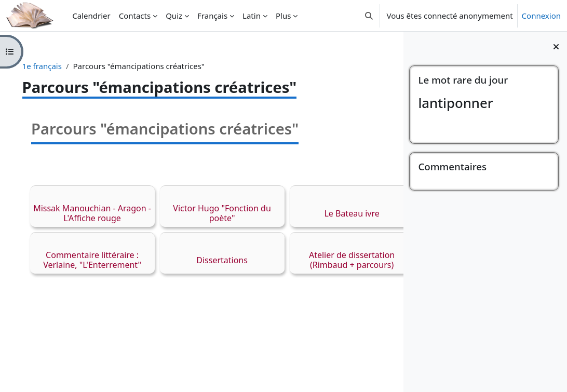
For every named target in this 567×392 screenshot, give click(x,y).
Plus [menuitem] (283, 16)
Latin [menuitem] (252, 16)
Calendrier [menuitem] (91, 16)
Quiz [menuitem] (174, 16)
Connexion (541, 16)
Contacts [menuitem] (135, 16)
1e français (57, 66)
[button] (369, 16)
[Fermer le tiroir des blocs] (556, 47)
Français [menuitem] (212, 16)
